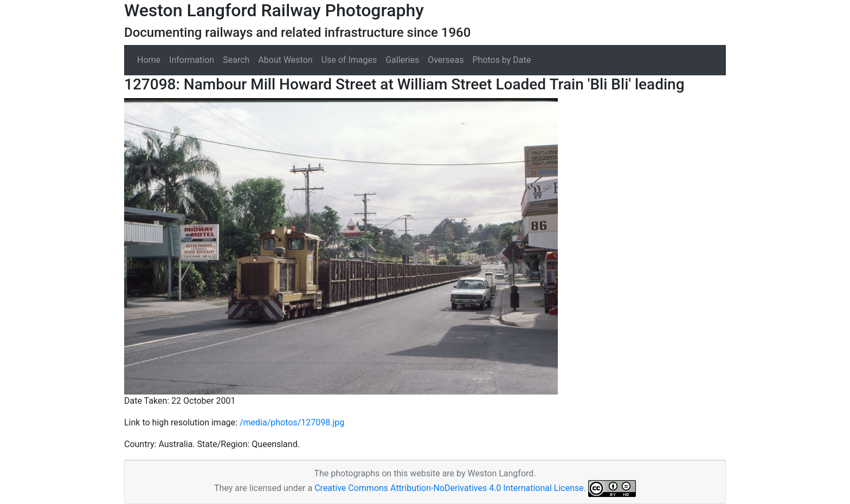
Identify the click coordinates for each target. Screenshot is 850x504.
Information (192, 60)
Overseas (446, 60)
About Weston (285, 60)
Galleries (402, 60)
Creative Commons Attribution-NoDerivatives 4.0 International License (449, 488)
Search (236, 60)
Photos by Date (501, 60)
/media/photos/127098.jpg (292, 422)
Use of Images (349, 60)
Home (149, 60)
